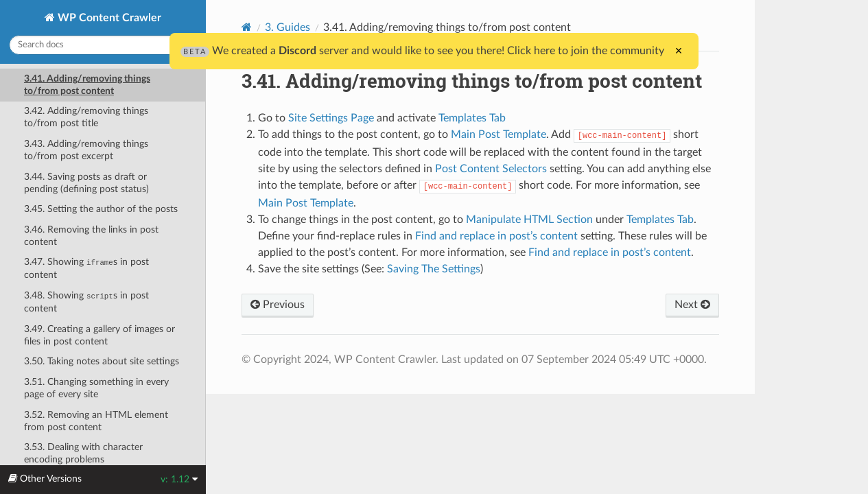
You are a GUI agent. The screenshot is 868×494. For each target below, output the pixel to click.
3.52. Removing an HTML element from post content (96, 421)
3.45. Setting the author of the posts (101, 209)
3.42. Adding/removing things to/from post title (86, 117)
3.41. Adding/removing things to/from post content (87, 85)
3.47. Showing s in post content (86, 268)
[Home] (247, 27)
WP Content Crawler (108, 18)
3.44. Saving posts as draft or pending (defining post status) (86, 183)
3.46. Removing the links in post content (91, 236)
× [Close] (679, 51)
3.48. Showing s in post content (86, 302)
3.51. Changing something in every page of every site (96, 388)
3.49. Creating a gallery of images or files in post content (99, 335)
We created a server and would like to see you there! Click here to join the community (422, 51)
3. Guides (288, 27)
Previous (278, 305)
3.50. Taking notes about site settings (102, 361)
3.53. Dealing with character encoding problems (83, 453)
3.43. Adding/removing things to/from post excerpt (86, 150)
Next (692, 305)
